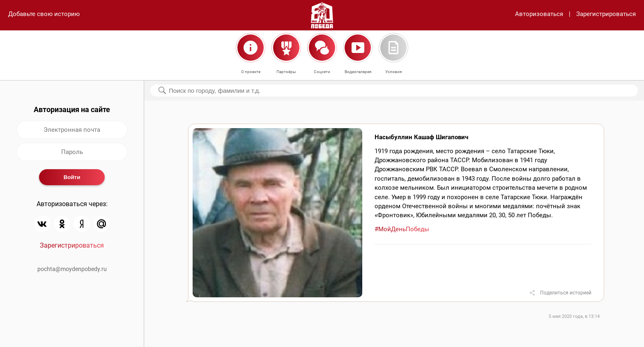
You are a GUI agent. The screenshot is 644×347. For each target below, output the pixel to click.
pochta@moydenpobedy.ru (72, 269)
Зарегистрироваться (606, 14)
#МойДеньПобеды (402, 229)
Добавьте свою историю (44, 14)
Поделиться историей (566, 293)
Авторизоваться (539, 14)
